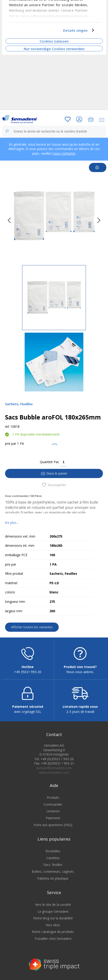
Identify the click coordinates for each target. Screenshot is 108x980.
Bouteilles (53, 851)
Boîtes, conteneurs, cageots (53, 871)
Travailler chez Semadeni (53, 939)
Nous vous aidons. (80, 672)
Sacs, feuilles (53, 865)
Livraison (53, 811)
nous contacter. (64, 153)
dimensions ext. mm (20, 536)
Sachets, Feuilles (19, 404)
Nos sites (53, 925)
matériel (11, 583)
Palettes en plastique (53, 878)
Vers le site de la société (53, 905)
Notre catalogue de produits (53, 932)
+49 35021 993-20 (28, 672)
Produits (53, 797)
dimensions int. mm (20, 545)
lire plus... (12, 523)
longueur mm (15, 602)
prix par (11, 443)
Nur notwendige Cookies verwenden (54, 48)
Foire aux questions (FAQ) (53, 825)
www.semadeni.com (54, 772)
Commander (53, 804)
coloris (10, 592)
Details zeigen (75, 30)
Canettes (53, 858)
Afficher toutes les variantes (32, 627)
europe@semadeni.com (54, 768)
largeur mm (14, 611)
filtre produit (14, 574)
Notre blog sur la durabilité (53, 918)
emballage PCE (16, 555)
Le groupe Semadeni (53, 911)
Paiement (53, 818)
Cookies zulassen (54, 41)
